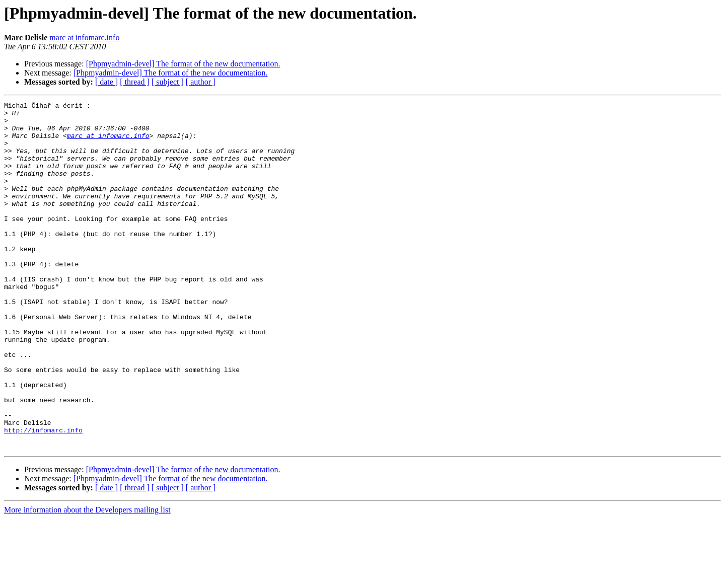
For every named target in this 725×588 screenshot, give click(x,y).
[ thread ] (135, 82)
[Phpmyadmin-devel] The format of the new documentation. (183, 64)
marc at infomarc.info (84, 38)
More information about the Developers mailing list (87, 579)
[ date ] (106, 82)
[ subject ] (168, 82)
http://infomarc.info (43, 496)
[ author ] (201, 82)
